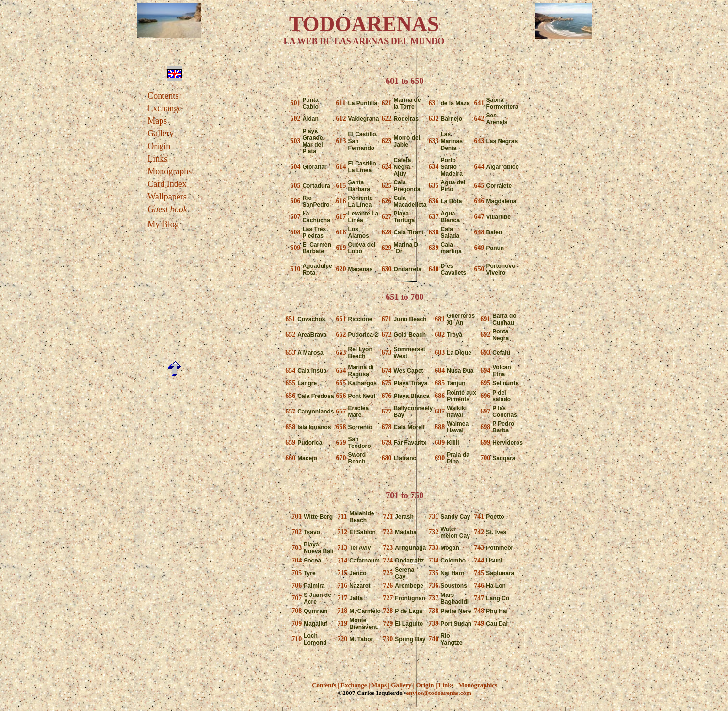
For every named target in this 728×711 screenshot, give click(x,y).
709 (297, 623)
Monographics (478, 685)
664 (341, 371)
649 (479, 248)
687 (440, 411)
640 (434, 269)
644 (479, 167)
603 (295, 141)
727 (388, 598)
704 (297, 560)
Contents (163, 96)
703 (297, 548)
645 (479, 186)
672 (386, 335)
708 (297, 611)
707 (297, 598)
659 (290, 442)
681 (440, 319)
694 (485, 371)
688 (440, 427)
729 (388, 623)
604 (295, 167)
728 (388, 611)
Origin (159, 146)
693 (485, 353)
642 (479, 119)
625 (386, 186)
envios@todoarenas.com (439, 693)
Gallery (161, 133)
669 (341, 442)
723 (388, 548)
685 (440, 383)
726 (388, 586)
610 (295, 269)
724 (388, 560)
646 (479, 201)
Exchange (165, 108)
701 (297, 517)
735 (433, 573)
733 (433, 548)
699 (485, 442)
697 (485, 411)
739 (433, 623)
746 (479, 586)
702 (297, 532)
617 (341, 217)
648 (479, 232)
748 (479, 611)
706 (297, 586)
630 (386, 269)
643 (479, 141)
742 (479, 532)
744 (479, 560)
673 (386, 353)
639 (434, 248)
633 (434, 141)
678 (386, 427)
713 (342, 548)
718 (342, 611)
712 (342, 532)
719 (342, 623)
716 (342, 586)
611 (340, 103)
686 (440, 396)
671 (386, 319)
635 (434, 186)
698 (485, 427)
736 (433, 586)
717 (342, 598)
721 (388, 517)
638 (434, 232)
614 (341, 167)
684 (440, 371)
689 (440, 442)
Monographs (170, 171)
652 (290, 335)
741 (479, 517)
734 (433, 560)
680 (386, 458)
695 (485, 383)
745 (479, 573)
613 (341, 141)
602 (295, 119)
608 (295, 232)
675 (386, 383)
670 (341, 458)
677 (386, 411)
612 (341, 119)
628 (386, 232)
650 (479, 269)
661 (341, 319)
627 (386, 217)
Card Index (167, 184)
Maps (157, 121)
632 (434, 119)
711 (342, 517)
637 (434, 217)
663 (341, 353)
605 (295, 186)
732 (433, 532)
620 (341, 269)
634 (434, 167)
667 (341, 411)
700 (485, 458)
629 (386, 248)
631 (434, 103)
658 (290, 427)
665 (341, 383)
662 (341, 335)
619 (341, 248)
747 (479, 598)
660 (290, 458)
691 (485, 319)
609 (295, 248)
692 (485, 335)
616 (341, 201)
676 (386, 396)
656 (290, 396)
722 (388, 532)
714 (342, 560)
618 (341, 232)
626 (386, 201)
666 (341, 396)
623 (386, 141)
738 (433, 611)
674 (386, 371)
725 (388, 573)
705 (297, 573)
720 (342, 639)
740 (433, 639)
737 (433, 598)
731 (433, 517)
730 (388, 639)
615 (341, 186)
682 (440, 335)
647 (479, 217)
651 (290, 319)
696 (485, 396)
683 (440, 353)
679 (386, 442)
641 (479, 103)
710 (297, 639)
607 (295, 217)
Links (157, 159)
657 (290, 411)
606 (295, 201)
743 (479, 548)
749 (479, 623)
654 (290, 371)
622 (386, 119)
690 (440, 458)
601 (295, 103)
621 (386, 103)
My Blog (163, 224)
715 (342, 573)
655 (290, 383)
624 (386, 167)
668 (341, 427)
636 (434, 201)
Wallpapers (167, 197)
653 (290, 353)
